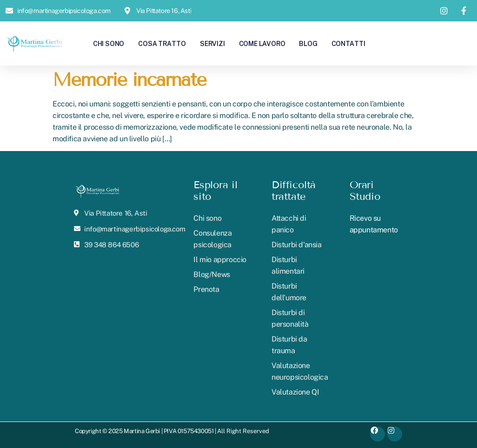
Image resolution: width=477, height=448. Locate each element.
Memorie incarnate (129, 80)
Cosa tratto (162, 43)
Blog (308, 43)
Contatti (348, 43)
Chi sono (109, 43)
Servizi (212, 43)
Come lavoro (262, 43)
